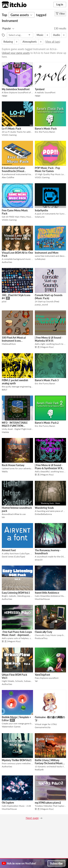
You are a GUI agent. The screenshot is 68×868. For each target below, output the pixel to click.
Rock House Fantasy (13, 465)
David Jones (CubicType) (13, 557)
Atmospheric (30, 42)
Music (40, 35)
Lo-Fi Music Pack (11, 129)
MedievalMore (9, 344)
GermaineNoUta (43, 727)
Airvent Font (9, 550)
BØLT (5, 390)
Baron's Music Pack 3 (47, 380)
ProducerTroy (41, 638)
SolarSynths (41, 210)
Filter (60, 14)
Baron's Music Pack (46, 129)
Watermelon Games (11, 727)
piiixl (4, 301)
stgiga (5, 96)
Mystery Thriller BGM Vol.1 (17, 760)
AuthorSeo (7, 262)
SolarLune (40, 217)
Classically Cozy (43, 632)
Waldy (5, 471)
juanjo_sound (41, 305)
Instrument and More (47, 253)
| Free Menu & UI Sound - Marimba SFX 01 (49, 339)
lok (3, 517)
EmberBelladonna (43, 514)
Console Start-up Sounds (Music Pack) (49, 297)
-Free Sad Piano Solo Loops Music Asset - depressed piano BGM (17, 635)
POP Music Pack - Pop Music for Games (47, 169)
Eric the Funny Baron (45, 132)
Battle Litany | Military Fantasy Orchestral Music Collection (49, 763)
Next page (32, 818)
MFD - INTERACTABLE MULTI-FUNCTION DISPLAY (15, 426)
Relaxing (8, 42)
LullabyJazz (40, 259)
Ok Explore (8, 803)
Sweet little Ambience (47, 593)
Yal (36, 681)
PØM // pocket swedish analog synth (15, 382)
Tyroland (40, 89)
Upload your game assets (16, 53)
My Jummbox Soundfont (16, 89)
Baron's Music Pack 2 (47, 423)
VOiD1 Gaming (9, 135)
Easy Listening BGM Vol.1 (16, 593)
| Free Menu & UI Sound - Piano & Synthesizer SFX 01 (49, 468)
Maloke (5, 432)
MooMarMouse (42, 599)
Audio (57, 35)
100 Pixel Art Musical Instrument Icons (14, 339)
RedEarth (39, 770)
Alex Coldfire (8, 177)
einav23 (39, 560)
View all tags (53, 42)
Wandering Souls (44, 508)
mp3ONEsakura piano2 (48, 803)
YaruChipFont (42, 675)
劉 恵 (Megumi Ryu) (44, 347)
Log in (60, 4)
